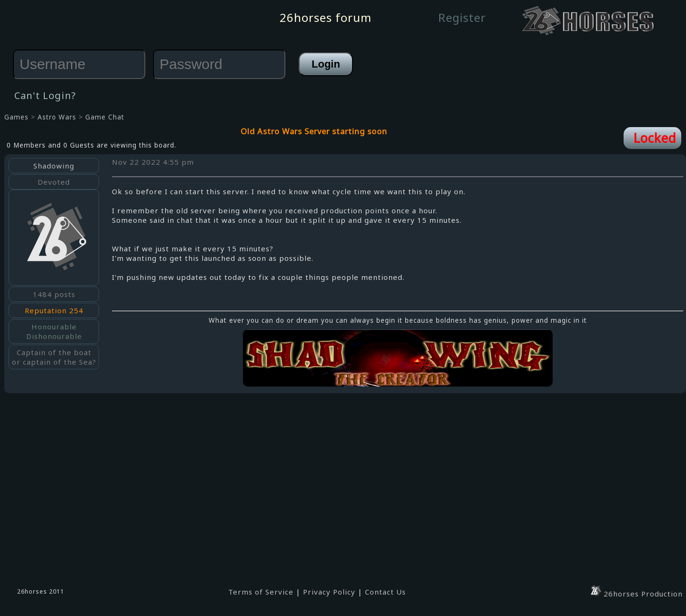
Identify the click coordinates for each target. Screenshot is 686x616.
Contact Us (385, 592)
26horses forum (326, 17)
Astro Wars (57, 117)
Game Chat (105, 117)
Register (462, 17)
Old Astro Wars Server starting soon (314, 131)
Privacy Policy (329, 592)
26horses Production (636, 594)
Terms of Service (261, 592)
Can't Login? (45, 95)
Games (16, 117)
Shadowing (54, 166)
